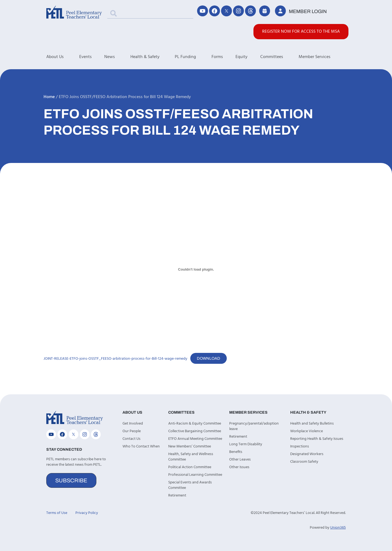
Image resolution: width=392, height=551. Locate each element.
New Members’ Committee (190, 446)
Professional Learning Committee (195, 475)
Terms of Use (57, 513)
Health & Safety (153, 57)
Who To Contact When (141, 446)
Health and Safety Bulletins (312, 424)
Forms (217, 57)
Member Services (322, 57)
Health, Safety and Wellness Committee (191, 457)
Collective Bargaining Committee (195, 431)
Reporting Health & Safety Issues (317, 439)
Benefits (236, 452)
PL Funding (193, 57)
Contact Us (131, 439)
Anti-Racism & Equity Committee (195, 424)
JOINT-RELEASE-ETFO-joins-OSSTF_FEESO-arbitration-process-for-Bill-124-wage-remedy (115, 359)
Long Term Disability (246, 444)
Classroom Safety (304, 462)
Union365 (338, 528)
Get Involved (133, 424)
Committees (279, 57)
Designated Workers (307, 454)
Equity (241, 57)
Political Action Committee (190, 467)
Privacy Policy (87, 513)
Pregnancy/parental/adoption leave (254, 426)
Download (209, 358)
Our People (132, 431)
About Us (63, 57)
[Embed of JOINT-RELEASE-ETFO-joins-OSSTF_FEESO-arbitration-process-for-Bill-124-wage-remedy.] (196, 269)
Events (85, 57)
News (117, 57)
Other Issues (239, 467)
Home (49, 97)
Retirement (177, 496)
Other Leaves (240, 460)
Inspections (300, 446)
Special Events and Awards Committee (190, 485)
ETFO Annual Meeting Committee (195, 439)
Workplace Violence (307, 431)
